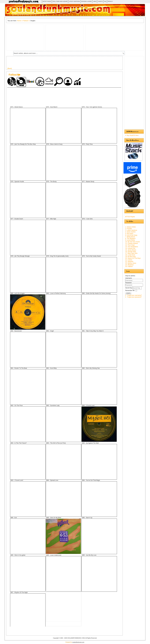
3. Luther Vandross (131, 230)
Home (19, 21)
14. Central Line (130, 248)
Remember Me (130, 290)
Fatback (26, 21)
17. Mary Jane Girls (131, 253)
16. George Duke (131, 252)
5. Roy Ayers (129, 234)
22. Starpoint (129, 262)
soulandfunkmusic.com (78, 642)
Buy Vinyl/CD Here (133, 135)
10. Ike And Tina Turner (133, 242)
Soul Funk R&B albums (60, 1)
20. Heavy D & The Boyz (133, 258)
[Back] (10, 68)
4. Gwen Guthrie (130, 232)
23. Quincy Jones (131, 263)
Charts (100, 1)
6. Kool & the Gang (131, 235)
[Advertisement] (50, 63)
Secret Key (129, 288)
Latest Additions (74, 1)
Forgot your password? (134, 297)
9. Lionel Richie (130, 240)
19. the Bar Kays (130, 257)
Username (128, 278)
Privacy (110, 1)
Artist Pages (47, 1)
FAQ (105, 1)
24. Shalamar (129, 265)
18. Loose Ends (130, 255)
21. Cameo (129, 260)
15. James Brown (131, 250)
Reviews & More (87, 1)
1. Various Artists (130, 227)
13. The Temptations (132, 247)
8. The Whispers (130, 238)
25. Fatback (129, 266)
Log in (128, 293)
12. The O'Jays (130, 245)
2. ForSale (128, 229)
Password (128, 283)
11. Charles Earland (131, 243)
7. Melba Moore (130, 237)
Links (95, 1)
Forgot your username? (134, 295)
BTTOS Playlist (130, 217)
